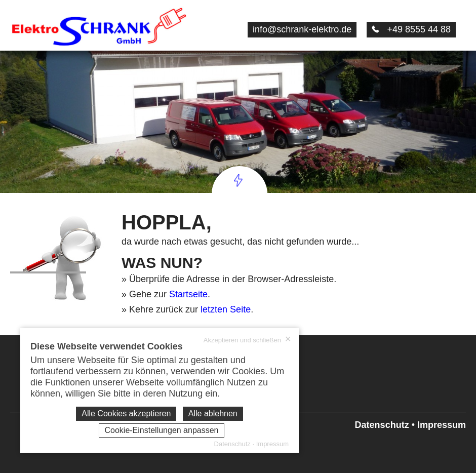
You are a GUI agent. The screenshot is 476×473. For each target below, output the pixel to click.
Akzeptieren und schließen (247, 340)
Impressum (442, 425)
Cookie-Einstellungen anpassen (161, 430)
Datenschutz (382, 425)
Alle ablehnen (213, 413)
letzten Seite (226, 309)
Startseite (188, 294)
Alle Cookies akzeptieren (126, 413)
